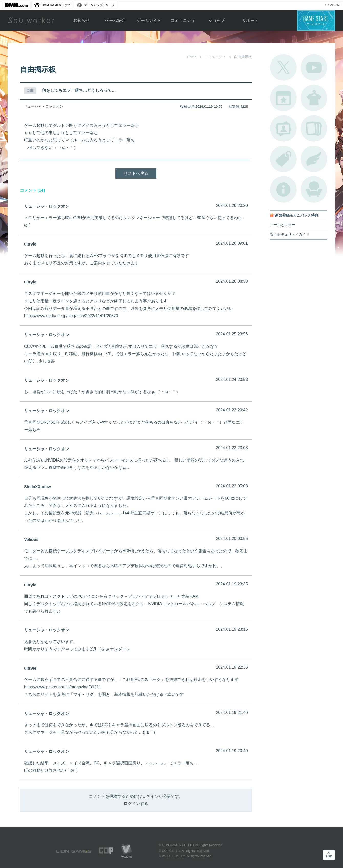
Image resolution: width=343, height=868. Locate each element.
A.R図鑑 (314, 128)
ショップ (217, 20)
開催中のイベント (283, 98)
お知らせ (81, 20)
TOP (329, 855)
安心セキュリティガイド (290, 234)
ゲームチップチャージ (99, 5)
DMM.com (17, 5)
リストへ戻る (136, 173)
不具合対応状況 (283, 189)
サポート (250, 20)
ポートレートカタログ (283, 128)
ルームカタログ (314, 189)
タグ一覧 (283, 159)
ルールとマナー (283, 225)
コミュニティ (183, 20)
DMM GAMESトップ (56, 5)
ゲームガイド (149, 20)
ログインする (136, 804)
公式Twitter (283, 67)
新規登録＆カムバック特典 (297, 215)
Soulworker (31, 21)
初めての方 (334, 5)
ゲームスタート (316, 21)
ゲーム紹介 (115, 20)
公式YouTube (314, 67)
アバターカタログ (314, 98)
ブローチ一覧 (314, 159)
